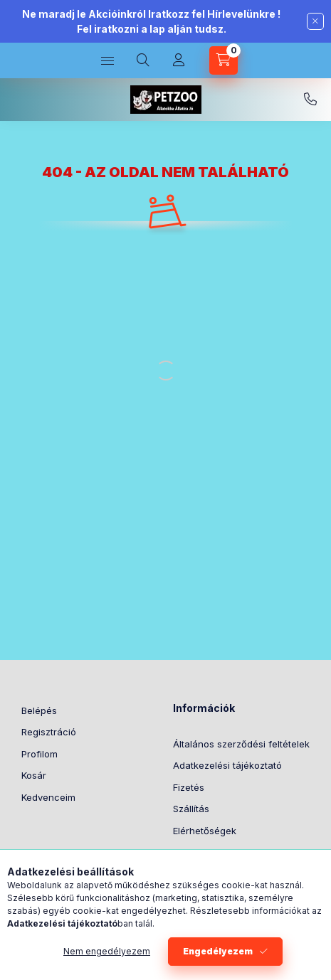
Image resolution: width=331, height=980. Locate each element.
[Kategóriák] (107, 60)
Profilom (40, 754)
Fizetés (189, 787)
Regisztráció (49, 732)
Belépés (39, 710)
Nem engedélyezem (107, 951)
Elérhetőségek (205, 831)
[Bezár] (315, 21)
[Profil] (179, 60)
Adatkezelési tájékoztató (227, 765)
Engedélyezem (218, 951)
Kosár (34, 775)
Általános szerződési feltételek (241, 744)
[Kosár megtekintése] (224, 60)
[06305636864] (310, 100)
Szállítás (191, 809)
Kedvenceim (48, 797)
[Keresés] (143, 60)
